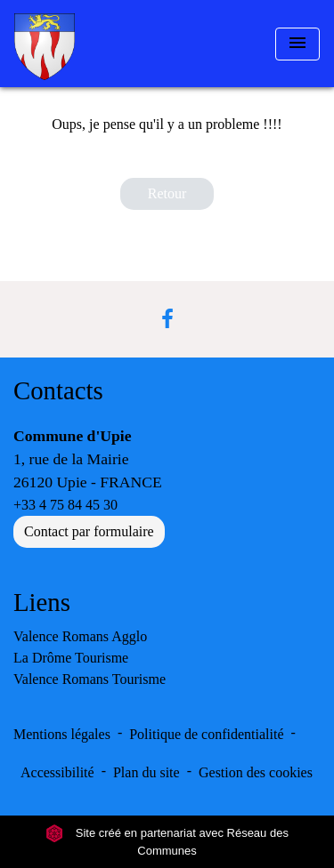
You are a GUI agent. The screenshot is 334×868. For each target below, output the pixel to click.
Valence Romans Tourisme (90, 679)
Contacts (58, 390)
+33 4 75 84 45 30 (65, 505)
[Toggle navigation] (297, 44)
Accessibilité (57, 772)
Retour (167, 193)
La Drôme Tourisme (71, 658)
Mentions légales (62, 734)
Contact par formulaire (89, 531)
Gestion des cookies (256, 772)
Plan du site (147, 772)
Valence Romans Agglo (80, 636)
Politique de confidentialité (206, 734)
